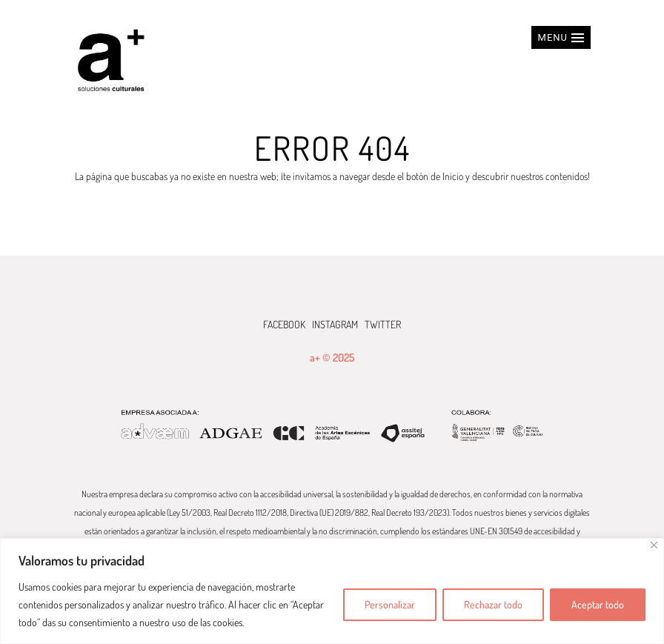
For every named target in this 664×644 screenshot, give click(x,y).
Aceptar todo (598, 604)
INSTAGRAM (335, 324)
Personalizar (390, 604)
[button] (561, 37)
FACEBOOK (284, 324)
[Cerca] (654, 545)
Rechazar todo (493, 604)
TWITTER (383, 324)
